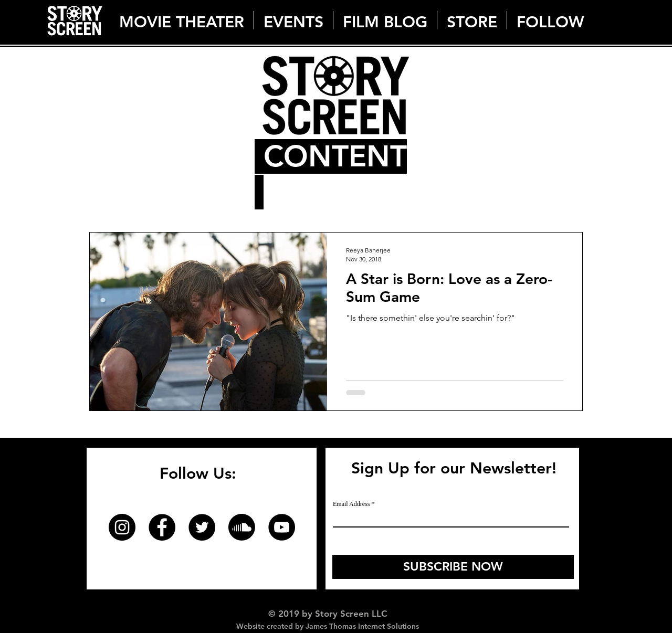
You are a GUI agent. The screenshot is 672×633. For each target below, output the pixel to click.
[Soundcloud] (242, 527)
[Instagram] (122, 527)
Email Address (351, 504)
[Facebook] (162, 527)
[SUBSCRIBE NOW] (453, 567)
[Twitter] (202, 527)
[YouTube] (282, 527)
